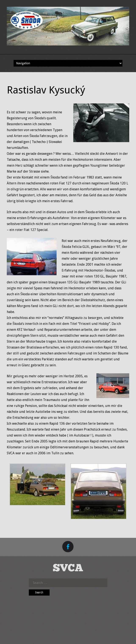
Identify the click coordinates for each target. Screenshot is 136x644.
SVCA (68, 568)
